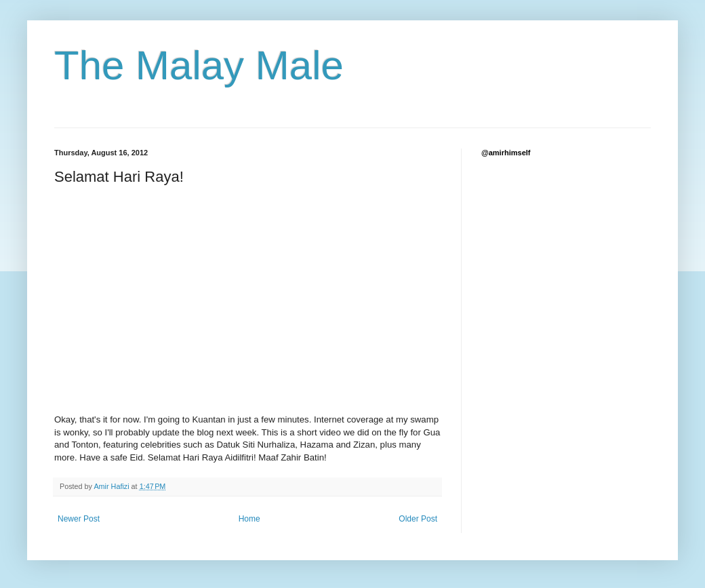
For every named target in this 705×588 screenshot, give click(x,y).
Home (249, 519)
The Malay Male (199, 65)
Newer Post (79, 519)
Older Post (418, 519)
